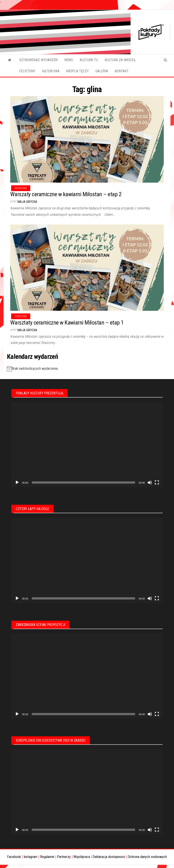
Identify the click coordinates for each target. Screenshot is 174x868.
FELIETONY (27, 71)
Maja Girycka (27, 202)
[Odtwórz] (17, 482)
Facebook (14, 857)
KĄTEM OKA (51, 71)
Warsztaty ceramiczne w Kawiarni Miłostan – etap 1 (67, 323)
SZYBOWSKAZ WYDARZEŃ (38, 60)
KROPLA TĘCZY (77, 71)
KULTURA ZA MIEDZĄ (120, 60)
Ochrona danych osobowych (147, 857)
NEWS (69, 60)
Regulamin (47, 857)
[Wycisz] (150, 482)
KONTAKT (122, 71)
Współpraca (82, 857)
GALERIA (102, 71)
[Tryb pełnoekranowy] (157, 482)
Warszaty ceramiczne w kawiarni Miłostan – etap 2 (66, 194)
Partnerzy (64, 857)
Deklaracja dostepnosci (109, 857)
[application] (87, 445)
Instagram (30, 857)
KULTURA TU (89, 60)
